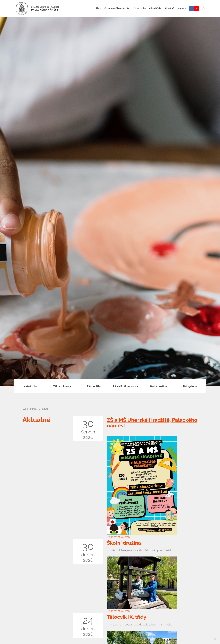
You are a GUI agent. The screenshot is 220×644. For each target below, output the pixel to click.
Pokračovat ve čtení (119, 537)
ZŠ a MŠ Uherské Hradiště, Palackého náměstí (152, 423)
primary (34, 409)
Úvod (25, 409)
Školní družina (124, 543)
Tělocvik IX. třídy (127, 617)
